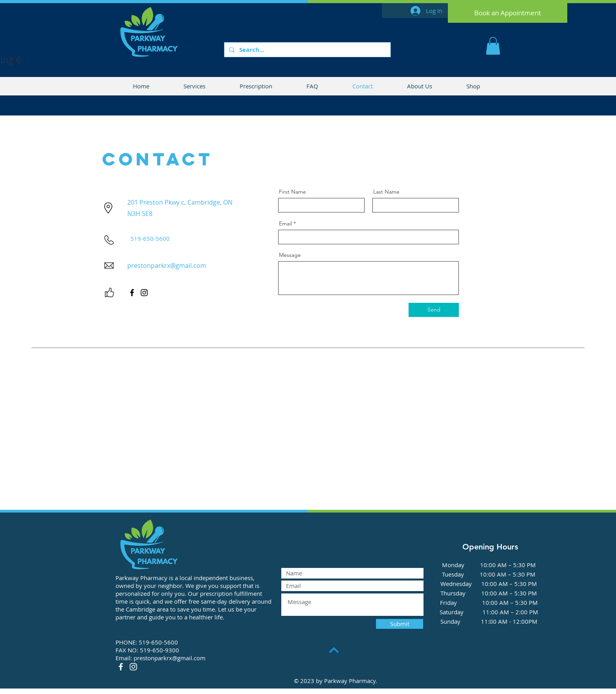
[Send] (434, 310)
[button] (493, 46)
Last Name (386, 192)
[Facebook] (132, 293)
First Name (292, 192)
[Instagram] (144, 293)
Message (290, 255)
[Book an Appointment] (508, 13)
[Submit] (400, 624)
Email (285, 223)
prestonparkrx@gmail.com (167, 266)
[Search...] (307, 50)
